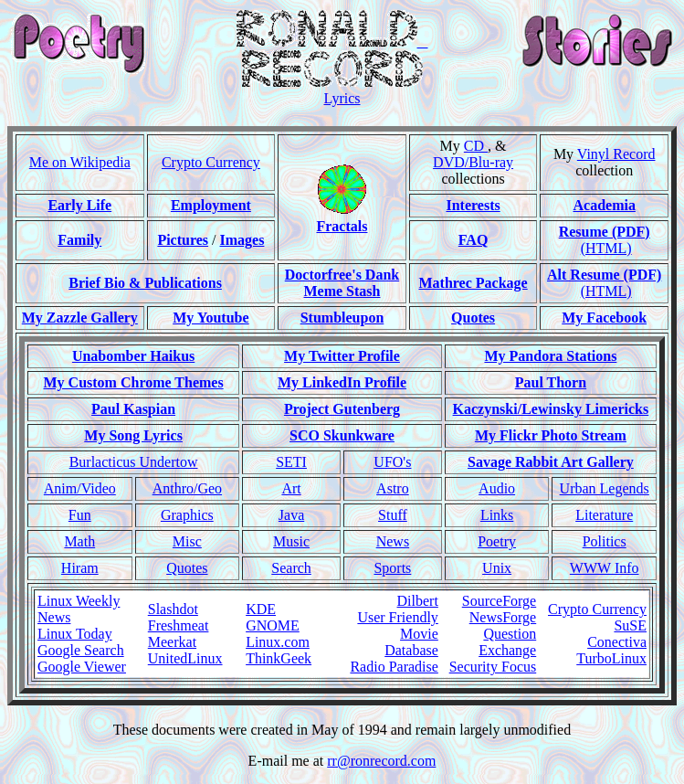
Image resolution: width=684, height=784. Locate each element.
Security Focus (493, 667)
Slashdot (173, 609)
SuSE (630, 625)
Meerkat (172, 642)
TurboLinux (611, 658)
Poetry (497, 541)
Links (497, 515)
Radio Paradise (394, 667)
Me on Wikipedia (80, 162)
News (393, 541)
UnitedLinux (185, 658)
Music (291, 541)
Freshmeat (179, 625)
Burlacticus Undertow (134, 462)
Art (291, 488)
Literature (604, 515)
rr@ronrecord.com (381, 761)
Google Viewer (82, 667)
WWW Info (605, 568)
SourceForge (499, 601)
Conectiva (617, 642)
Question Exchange (507, 642)
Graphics (187, 515)
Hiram (80, 568)
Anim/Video (80, 488)
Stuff (393, 515)
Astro (393, 488)
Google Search (81, 650)
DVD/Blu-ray (473, 162)
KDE (261, 609)
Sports (392, 568)
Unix (497, 568)
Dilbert (418, 601)
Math (79, 541)
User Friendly (397, 617)
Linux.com (278, 642)
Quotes (187, 568)
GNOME (273, 625)
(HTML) (606, 248)
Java (291, 515)
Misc (187, 541)
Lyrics (342, 98)
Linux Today (75, 634)
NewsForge (503, 617)
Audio (497, 488)
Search (291, 568)
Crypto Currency (211, 162)
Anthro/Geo (187, 488)
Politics (605, 541)
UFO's (392, 462)
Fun (80, 515)
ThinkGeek (279, 658)
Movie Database (411, 642)
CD (476, 146)
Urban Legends (605, 488)
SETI (291, 462)
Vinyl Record (616, 154)
